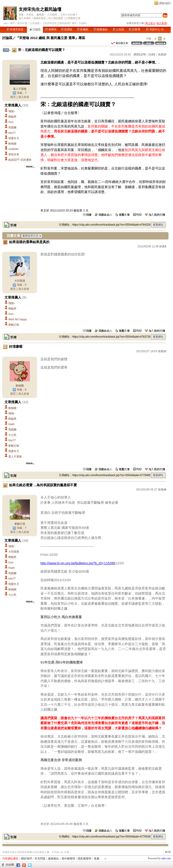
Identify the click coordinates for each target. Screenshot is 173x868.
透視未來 (14, 154)
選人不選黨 (20, 89)
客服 (97, 859)
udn (5, 23)
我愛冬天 (14, 138)
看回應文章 (120, 43)
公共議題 (35, 23)
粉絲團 (10, 865)
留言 (13, 97)
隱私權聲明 (84, 859)
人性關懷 (52, 15)
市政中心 (155, 29)
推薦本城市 (40, 18)
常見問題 (40, 859)
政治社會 (22, 23)
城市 (12, 23)
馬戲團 (12, 127)
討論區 (35, 29)
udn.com (166, 858)
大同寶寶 (20, 281)
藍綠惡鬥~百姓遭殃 (20, 160)
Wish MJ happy (18, 319)
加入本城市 (25, 18)
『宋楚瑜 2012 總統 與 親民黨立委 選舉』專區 (50, 38)
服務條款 (53, 859)
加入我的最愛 (56, 18)
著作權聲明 (68, 859)
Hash (11, 424)
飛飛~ (12, 111)
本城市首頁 (15, 29)
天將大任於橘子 (69, 15)
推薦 (162, 55)
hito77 (12, 133)
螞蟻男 (12, 117)
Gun (11, 122)
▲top (168, 852)
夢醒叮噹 (14, 325)
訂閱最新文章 (73, 18)
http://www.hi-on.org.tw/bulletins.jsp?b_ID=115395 (78, 563)
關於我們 (27, 859)
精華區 (51, 29)
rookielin (13, 149)
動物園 (12, 144)
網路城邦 (165, 3)
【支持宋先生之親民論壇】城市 (59, 23)
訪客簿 (134, 29)
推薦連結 (101, 29)
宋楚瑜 (30, 15)
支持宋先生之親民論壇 (40, 9)
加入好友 (24, 97)
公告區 (119, 29)
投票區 (67, 29)
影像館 (83, 29)
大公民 (12, 435)
